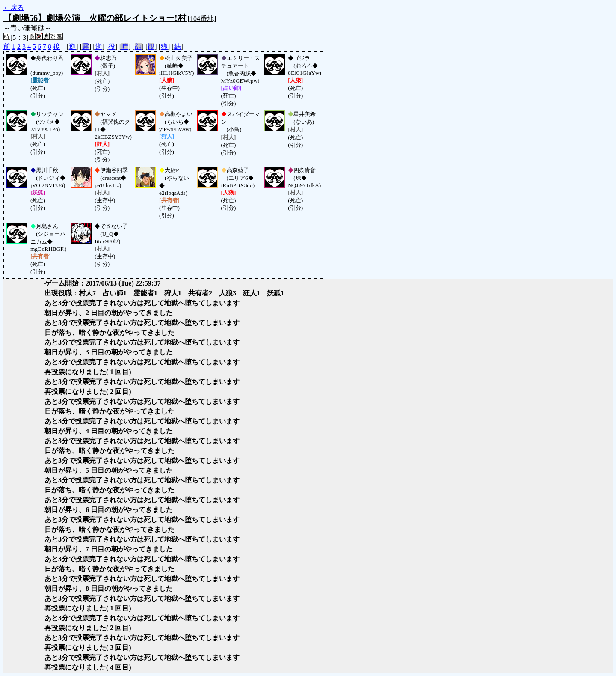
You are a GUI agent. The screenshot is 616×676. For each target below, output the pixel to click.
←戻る (14, 7)
